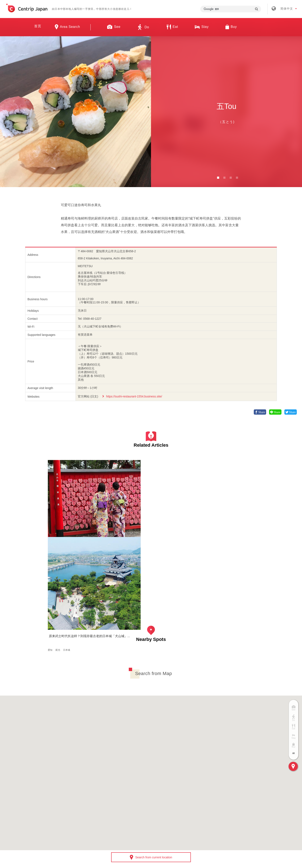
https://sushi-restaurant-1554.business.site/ (134, 396)
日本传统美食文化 (59, 528)
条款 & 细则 (162, 806)
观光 (112, 525)
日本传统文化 (85, 525)
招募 (138, 806)
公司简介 (116, 806)
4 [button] (237, 178)
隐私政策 (189, 806)
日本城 (121, 525)
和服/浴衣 (70, 525)
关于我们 (91, 806)
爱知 (52, 525)
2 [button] (224, 178)
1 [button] (218, 178)
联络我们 (214, 806)
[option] (75, 112)
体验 (59, 525)
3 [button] (231, 178)
